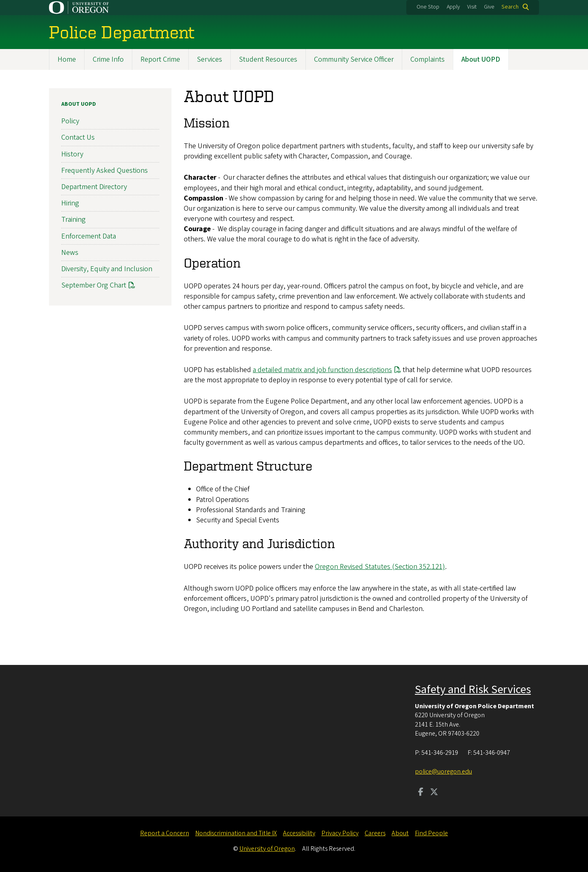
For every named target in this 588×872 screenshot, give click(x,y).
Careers (375, 833)
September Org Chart (94, 285)
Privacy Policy (340, 833)
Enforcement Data (89, 236)
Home (67, 59)
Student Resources (268, 59)
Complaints (428, 59)
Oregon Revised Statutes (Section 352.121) (380, 567)
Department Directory (94, 187)
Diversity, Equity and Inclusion (107, 269)
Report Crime (160, 59)
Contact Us (78, 138)
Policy (70, 121)
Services (209, 59)
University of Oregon (267, 849)
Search (510, 7)
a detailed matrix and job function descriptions (322, 370)
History (72, 154)
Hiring (70, 203)
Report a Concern (165, 833)
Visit (472, 7)
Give (489, 7)
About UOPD (481, 59)
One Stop (428, 7)
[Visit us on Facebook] (421, 793)
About (400, 833)
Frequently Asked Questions (105, 171)
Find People (431, 833)
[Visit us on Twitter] (434, 793)
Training (73, 220)
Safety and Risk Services (473, 689)
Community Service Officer (354, 59)
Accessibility (299, 833)
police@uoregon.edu (443, 772)
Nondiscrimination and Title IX (236, 833)
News (70, 253)
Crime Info (108, 59)
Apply (453, 7)
